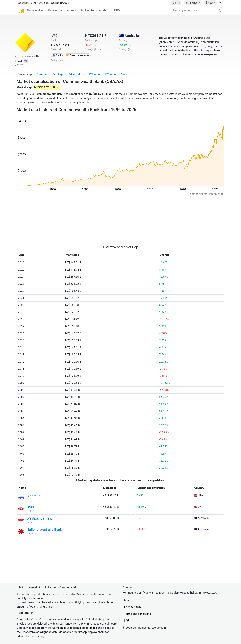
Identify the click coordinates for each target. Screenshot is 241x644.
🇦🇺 (129, 36)
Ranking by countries (61, 10)
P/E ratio (94, 74)
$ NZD (209, 3)
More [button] (124, 74)
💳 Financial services (78, 55)
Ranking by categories (94, 10)
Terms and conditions (137, 614)
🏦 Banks (57, 55)
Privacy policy (133, 607)
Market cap (25, 74)
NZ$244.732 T (62, 3)
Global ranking (35, 10)
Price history (76, 74)
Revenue (42, 74)
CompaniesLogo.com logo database (75, 628)
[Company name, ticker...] (196, 10)
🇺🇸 (192, 3)
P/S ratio (110, 74)
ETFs (117, 10)
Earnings (58, 74)
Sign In (176, 3)
